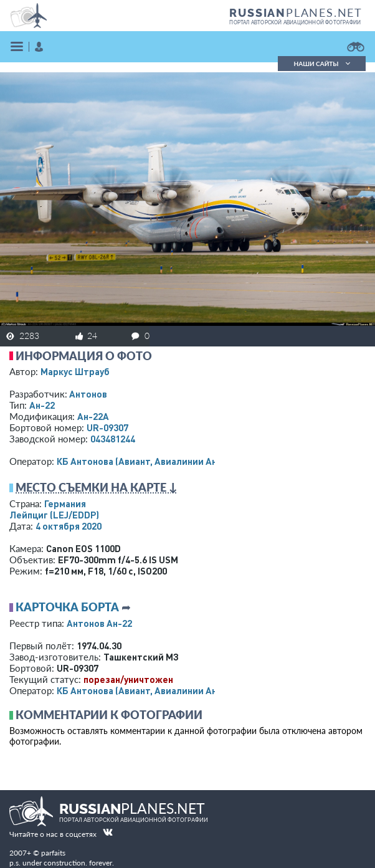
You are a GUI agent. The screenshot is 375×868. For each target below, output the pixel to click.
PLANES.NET (296, 12)
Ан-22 (42, 405)
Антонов (88, 394)
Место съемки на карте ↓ (97, 487)
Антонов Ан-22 (99, 623)
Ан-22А (93, 416)
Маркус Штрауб (75, 371)
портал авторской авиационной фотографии (295, 22)
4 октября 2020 (69, 526)
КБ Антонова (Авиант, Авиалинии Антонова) (154, 461)
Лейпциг (54, 515)
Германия (65, 503)
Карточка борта (67, 607)
